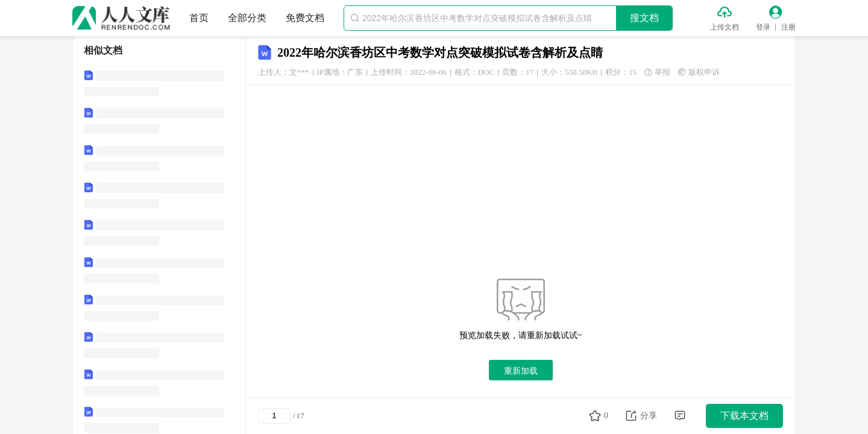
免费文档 (305, 18)
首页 (199, 18)
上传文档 (725, 27)
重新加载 (521, 371)
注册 (788, 27)
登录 (763, 27)
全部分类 (247, 18)
